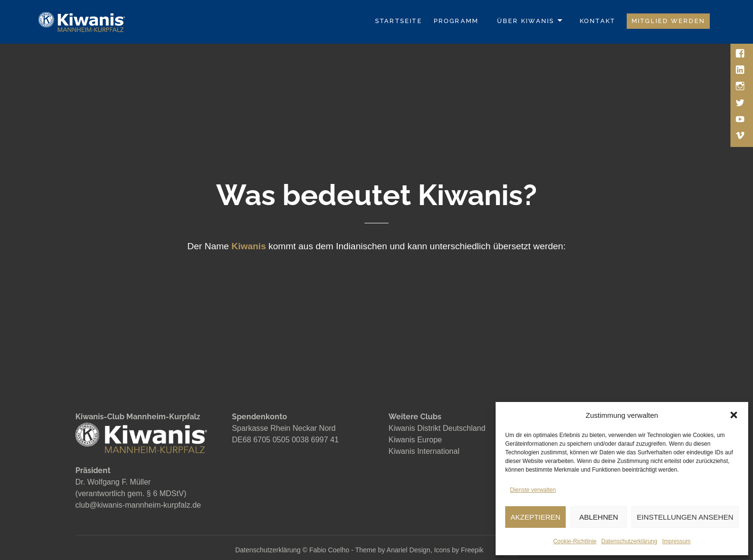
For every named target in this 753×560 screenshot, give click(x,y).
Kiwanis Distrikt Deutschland (437, 428)
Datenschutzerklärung (629, 541)
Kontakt (597, 21)
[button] (734, 415)
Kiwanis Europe (415, 440)
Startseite (399, 21)
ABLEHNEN (599, 517)
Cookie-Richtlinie (575, 541)
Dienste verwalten (533, 490)
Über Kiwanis (526, 21)
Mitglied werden (668, 21)
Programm (456, 21)
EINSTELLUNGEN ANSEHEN (685, 517)
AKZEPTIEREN (535, 517)
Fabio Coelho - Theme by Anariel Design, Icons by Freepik (397, 550)
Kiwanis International (424, 451)
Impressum (676, 541)
